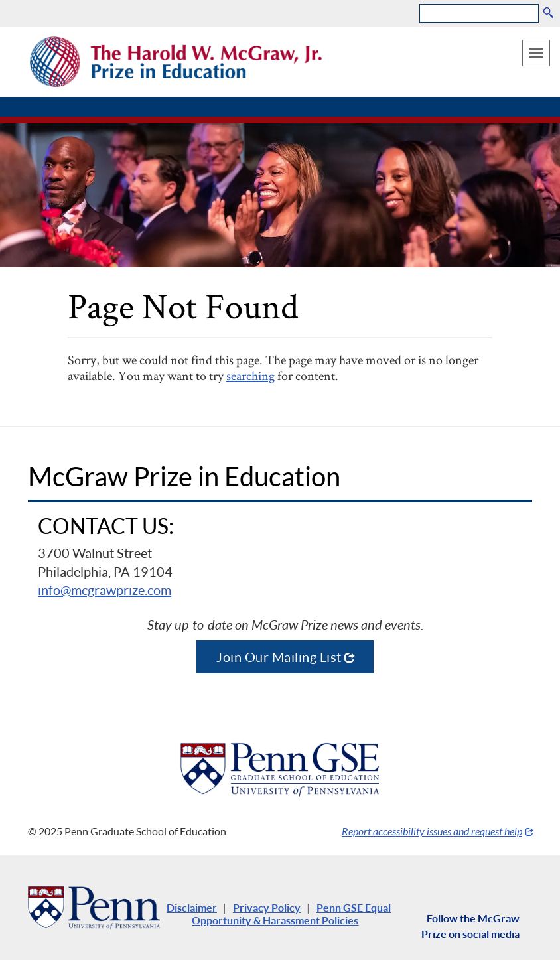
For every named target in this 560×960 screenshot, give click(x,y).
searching (250, 376)
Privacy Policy (267, 907)
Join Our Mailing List (279, 657)
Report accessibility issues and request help (432, 831)
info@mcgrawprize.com (105, 590)
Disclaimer (192, 907)
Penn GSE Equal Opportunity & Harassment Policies (291, 914)
